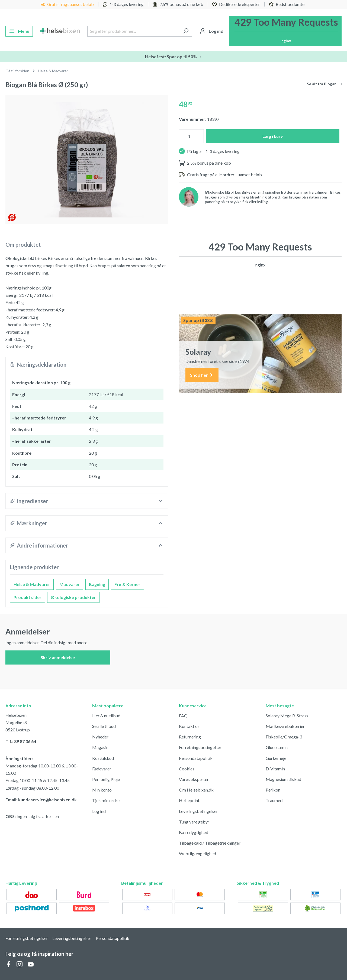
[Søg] (186, 31)
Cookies (187, 769)
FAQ (183, 716)
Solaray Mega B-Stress (287, 716)
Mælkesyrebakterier (285, 726)
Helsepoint (189, 800)
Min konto (102, 790)
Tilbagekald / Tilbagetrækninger (210, 843)
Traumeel (274, 800)
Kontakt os (189, 726)
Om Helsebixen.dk (196, 790)
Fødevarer (102, 769)
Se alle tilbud (104, 726)
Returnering (190, 737)
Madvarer (70, 584)
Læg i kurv (273, 136)
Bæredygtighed (194, 832)
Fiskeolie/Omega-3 (284, 737)
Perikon (273, 790)
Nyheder (100, 737)
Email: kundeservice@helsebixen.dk (41, 800)
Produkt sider (28, 597)
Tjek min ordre (106, 800)
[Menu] (19, 31)
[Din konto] (212, 31)
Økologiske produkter (73, 597)
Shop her (202, 375)
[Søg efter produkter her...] (134, 31)
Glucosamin (277, 747)
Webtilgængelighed (197, 853)
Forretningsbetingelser (200, 747)
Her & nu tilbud (106, 716)
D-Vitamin (275, 769)
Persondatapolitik (196, 758)
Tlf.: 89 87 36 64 (21, 741)
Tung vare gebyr (194, 822)
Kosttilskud (103, 758)
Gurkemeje (276, 758)
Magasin (100, 747)
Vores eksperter (194, 779)
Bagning (97, 584)
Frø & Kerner (127, 584)
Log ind (99, 811)
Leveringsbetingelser (198, 811)
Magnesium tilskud (283, 779)
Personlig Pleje (106, 779)
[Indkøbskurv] (285, 31)
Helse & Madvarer (32, 584)
